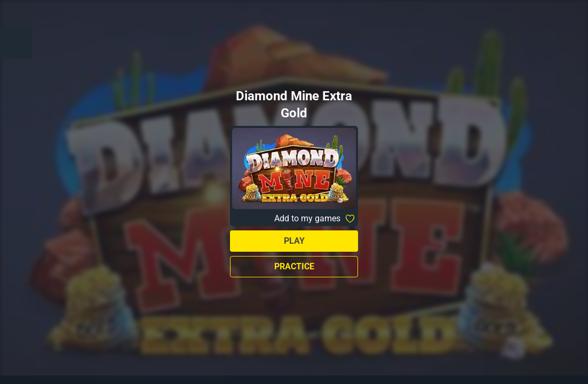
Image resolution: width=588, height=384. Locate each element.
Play (294, 241)
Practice (294, 266)
